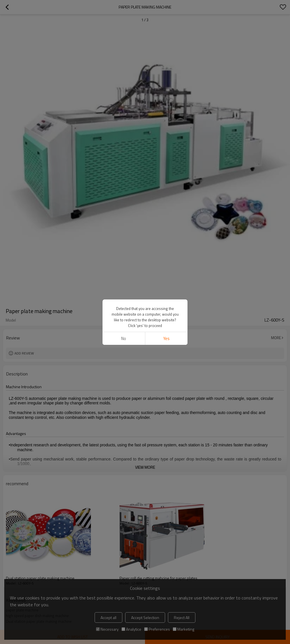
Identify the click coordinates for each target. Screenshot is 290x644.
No (124, 338)
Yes (166, 338)
